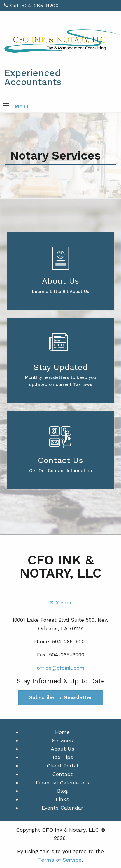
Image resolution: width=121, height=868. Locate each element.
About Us (63, 749)
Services (62, 740)
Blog (63, 791)
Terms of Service (60, 860)
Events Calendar (62, 808)
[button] (6, 106)
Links (62, 799)
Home (62, 732)
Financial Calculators (63, 783)
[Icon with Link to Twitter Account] (60, 603)
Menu (22, 106)
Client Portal (63, 766)
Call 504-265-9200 (31, 5)
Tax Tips (63, 757)
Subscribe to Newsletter (61, 697)
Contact (62, 774)
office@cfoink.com (61, 668)
